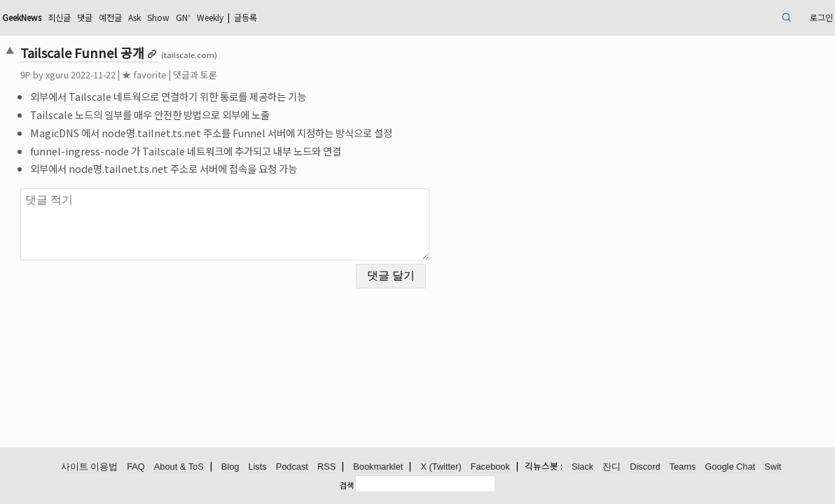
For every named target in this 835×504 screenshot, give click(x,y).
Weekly (332, 17)
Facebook (490, 467)
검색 (347, 485)
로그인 (736, 17)
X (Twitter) (441, 467)
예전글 (214, 17)
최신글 (156, 17)
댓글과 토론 (275, 75)
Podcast (292, 467)
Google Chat (730, 467)
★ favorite (224, 75)
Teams (683, 467)
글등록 (375, 17)
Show (270, 17)
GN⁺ (299, 17)
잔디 (612, 467)
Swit (773, 467)
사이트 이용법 (90, 467)
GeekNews (111, 17)
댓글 (185, 17)
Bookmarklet (378, 467)
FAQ (136, 467)
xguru (137, 75)
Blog (230, 467)
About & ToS (179, 467)
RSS (326, 467)
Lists (257, 467)
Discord (645, 467)
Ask (242, 17)
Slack (582, 467)
